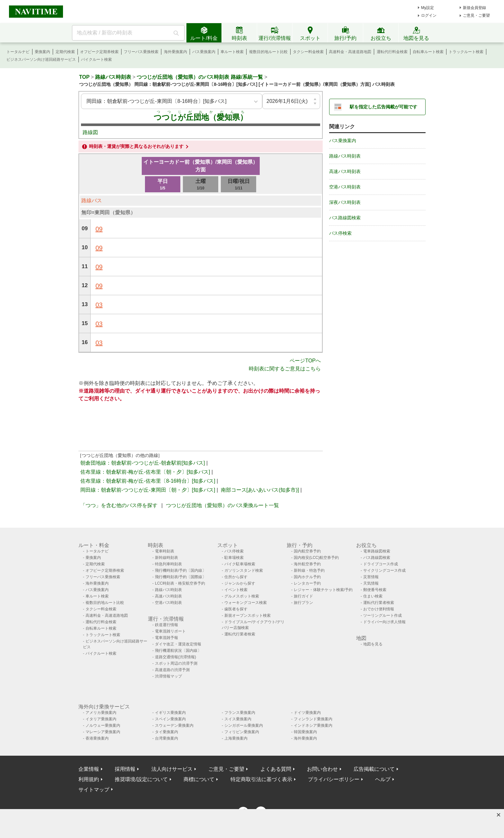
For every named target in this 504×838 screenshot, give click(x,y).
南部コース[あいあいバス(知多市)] (260, 490)
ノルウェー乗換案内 (103, 725)
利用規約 (89, 779)
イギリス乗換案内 (170, 713)
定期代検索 (65, 52)
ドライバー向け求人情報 (384, 622)
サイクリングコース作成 (384, 570)
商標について (199, 779)
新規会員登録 (474, 8)
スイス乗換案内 (238, 719)
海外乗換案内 (175, 52)
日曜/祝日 (239, 185)
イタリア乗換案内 (101, 719)
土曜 (201, 185)
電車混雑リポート (170, 631)
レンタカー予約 (307, 583)
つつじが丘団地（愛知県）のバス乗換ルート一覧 (222, 505)
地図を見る (373, 644)
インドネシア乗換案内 (313, 725)
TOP (84, 77)
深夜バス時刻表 (345, 202)
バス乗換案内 (204, 52)
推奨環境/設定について (141, 779)
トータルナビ (18, 52)
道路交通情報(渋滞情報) (175, 657)
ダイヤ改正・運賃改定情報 (178, 644)
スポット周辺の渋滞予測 (176, 663)
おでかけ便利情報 (379, 609)
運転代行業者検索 (240, 634)
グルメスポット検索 (242, 596)
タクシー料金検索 (308, 52)
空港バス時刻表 (345, 187)
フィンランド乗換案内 (313, 719)
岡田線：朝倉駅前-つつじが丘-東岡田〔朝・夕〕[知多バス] (148, 490)
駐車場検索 (234, 558)
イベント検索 (236, 590)
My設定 (428, 8)
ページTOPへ (305, 361)
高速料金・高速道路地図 (350, 52)
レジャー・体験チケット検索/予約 (323, 590)
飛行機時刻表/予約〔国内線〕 (180, 570)
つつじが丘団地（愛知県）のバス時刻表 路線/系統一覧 (200, 77)
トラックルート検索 (466, 52)
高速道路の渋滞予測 (172, 670)
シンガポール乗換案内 (244, 725)
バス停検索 (340, 233)
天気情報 (371, 583)
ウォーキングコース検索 (246, 603)
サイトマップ (94, 790)
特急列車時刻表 (168, 564)
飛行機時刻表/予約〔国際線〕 (180, 577)
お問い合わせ (322, 769)
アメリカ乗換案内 (101, 713)
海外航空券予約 (307, 564)
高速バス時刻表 (345, 171)
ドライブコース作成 (381, 564)
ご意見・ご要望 (476, 15)
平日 (163, 185)
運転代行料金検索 (392, 52)
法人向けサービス (172, 769)
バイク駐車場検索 (240, 564)
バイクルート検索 (96, 59)
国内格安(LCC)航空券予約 (316, 558)
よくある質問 (276, 769)
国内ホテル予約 (307, 577)
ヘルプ (383, 779)
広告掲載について (374, 769)
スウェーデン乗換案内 (174, 725)
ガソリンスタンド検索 (244, 570)
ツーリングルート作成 (382, 615)
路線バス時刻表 (113, 77)
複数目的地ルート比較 (268, 52)
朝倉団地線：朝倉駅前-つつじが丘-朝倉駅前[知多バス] (143, 463)
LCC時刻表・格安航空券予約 (180, 583)
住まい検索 (373, 596)
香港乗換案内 (97, 738)
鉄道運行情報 (166, 625)
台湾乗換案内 (166, 738)
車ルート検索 (232, 52)
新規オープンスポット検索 (248, 615)
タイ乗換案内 (166, 732)
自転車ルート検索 (428, 52)
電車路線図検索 (377, 551)
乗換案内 (42, 52)
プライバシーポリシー (334, 779)
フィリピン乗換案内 (242, 732)
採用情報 (125, 769)
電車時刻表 (165, 551)
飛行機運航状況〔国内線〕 (178, 651)
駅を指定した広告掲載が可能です (383, 107)
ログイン (429, 15)
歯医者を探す (236, 609)
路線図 (90, 132)
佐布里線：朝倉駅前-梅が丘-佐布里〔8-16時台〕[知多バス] (148, 481)
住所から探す (236, 577)
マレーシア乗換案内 (103, 732)
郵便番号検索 (375, 590)
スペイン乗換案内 (170, 719)
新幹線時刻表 (166, 558)
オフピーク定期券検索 (99, 52)
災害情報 (371, 577)
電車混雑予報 (166, 638)
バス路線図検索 (345, 218)
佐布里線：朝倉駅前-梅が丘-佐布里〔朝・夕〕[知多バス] (145, 472)
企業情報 (89, 769)
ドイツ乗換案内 (307, 713)
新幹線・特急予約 (309, 570)
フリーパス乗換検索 (141, 52)
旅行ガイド (303, 596)
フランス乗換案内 (240, 713)
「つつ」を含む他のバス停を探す (119, 505)
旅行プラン (303, 603)
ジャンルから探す (240, 583)
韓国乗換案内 (305, 732)
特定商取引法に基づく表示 (261, 779)
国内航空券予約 (307, 551)
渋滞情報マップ (168, 676)
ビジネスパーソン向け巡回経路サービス (41, 59)
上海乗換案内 (236, 738)
